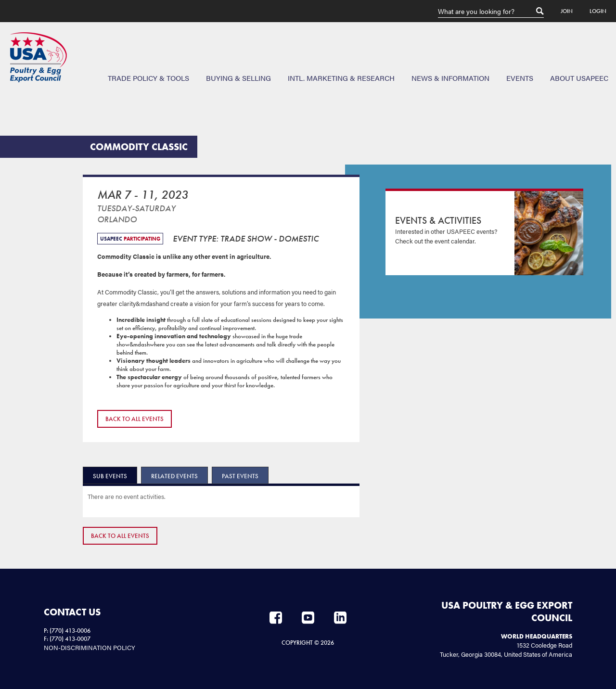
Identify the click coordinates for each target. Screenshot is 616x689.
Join (567, 11)
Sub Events (110, 476)
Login (598, 11)
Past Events (240, 476)
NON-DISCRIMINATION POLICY (90, 647)
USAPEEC (38, 57)
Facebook (276, 618)
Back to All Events (135, 419)
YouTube (308, 618)
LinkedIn (340, 618)
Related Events (174, 476)
